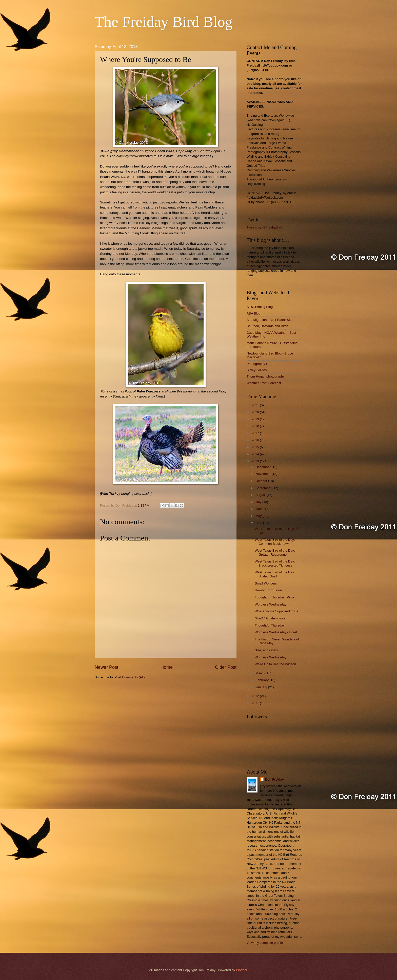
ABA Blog (253, 313)
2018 (256, 426)
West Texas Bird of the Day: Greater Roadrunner (275, 552)
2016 (256, 440)
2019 (256, 419)
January (262, 687)
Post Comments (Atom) (132, 677)
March (260, 673)
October (262, 481)
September (264, 488)
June (260, 509)
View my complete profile (265, 943)
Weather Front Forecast (264, 383)
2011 (256, 703)
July (259, 502)
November (263, 474)
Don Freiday (274, 779)
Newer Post (106, 667)
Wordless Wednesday (271, 604)
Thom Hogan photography (266, 376)
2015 (256, 447)
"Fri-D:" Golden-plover (271, 618)
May (259, 516)
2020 (256, 412)
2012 (256, 696)
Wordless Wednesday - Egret (276, 632)
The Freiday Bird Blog (164, 22)
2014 (256, 454)
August (261, 495)
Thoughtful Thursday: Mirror (275, 597)
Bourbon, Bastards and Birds (267, 326)
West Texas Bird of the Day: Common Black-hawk (275, 541)
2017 (256, 433)
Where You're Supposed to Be (276, 611)
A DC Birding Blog (260, 307)
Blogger (242, 970)
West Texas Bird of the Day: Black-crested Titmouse (275, 563)
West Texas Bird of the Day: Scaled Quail (275, 574)
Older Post (226, 667)
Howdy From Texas (269, 590)
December (263, 467)
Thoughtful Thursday (270, 625)
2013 (256, 461)
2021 (256, 405)
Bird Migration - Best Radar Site (270, 320)
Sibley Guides (257, 370)
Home (167, 667)
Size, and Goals (266, 650)
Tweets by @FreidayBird (264, 227)
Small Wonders (266, 583)
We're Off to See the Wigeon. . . (278, 664)
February (262, 680)
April (259, 523)
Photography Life (259, 364)
